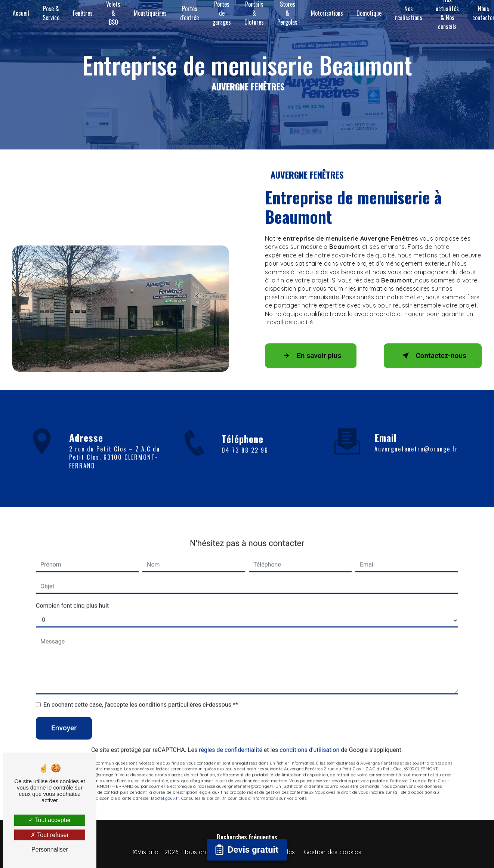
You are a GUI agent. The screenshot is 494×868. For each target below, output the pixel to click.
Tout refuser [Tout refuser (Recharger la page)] (50, 835)
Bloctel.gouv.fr (165, 788)
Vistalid (148, 852)
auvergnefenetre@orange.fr (416, 438)
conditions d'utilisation (309, 739)
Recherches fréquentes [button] (247, 837)
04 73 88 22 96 (245, 460)
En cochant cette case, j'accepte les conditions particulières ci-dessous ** (141, 694)
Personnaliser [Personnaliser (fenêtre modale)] (50, 850)
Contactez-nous (433, 356)
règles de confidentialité (231, 739)
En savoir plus (311, 356)
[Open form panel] (247, 850)
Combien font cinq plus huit (72, 595)
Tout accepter (50, 820)
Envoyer (64, 717)
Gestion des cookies (333, 852)
